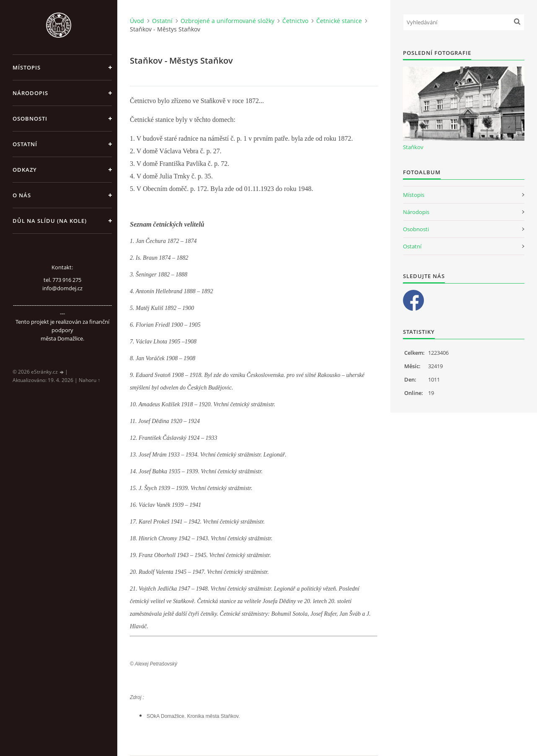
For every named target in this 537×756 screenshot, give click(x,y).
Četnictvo (295, 21)
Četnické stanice (339, 21)
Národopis (30, 93)
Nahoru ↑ (89, 380)
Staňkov (413, 147)
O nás (22, 195)
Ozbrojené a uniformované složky (227, 21)
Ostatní (25, 144)
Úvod (137, 21)
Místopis (27, 67)
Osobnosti (30, 119)
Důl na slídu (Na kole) (50, 221)
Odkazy (25, 170)
